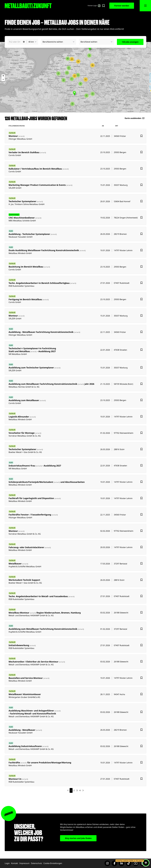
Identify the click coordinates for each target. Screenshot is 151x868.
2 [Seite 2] (74, 790)
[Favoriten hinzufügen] (142, 136)
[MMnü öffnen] (145, 6)
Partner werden (122, 6)
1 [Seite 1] (71, 790)
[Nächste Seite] (68, 790)
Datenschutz (36, 863)
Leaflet (150, 88)
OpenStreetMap (150, 78)
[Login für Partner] (94, 6)
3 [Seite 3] (77, 790)
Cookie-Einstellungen (53, 863)
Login (7, 863)
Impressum (24, 863)
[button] (58, 73)
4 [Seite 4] (80, 790)
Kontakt (15, 863)
